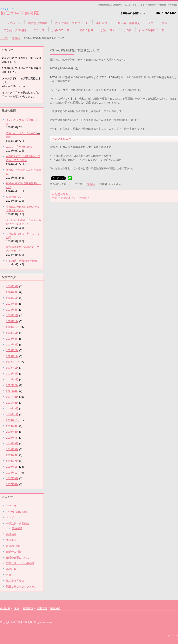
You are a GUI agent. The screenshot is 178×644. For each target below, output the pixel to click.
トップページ (12, 23)
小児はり (11, 569)
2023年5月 (12, 333)
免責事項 (11, 540)
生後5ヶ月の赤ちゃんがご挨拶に (72, 198)
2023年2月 (12, 350)
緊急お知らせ (61, 194)
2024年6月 (12, 292)
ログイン (173, 636)
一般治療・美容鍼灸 (128, 23)
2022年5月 (12, 368)
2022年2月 (12, 385)
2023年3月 (12, 345)
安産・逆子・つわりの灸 (116, 30)
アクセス (39, 30)
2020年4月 (12, 409)
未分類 (91, 184)
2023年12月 (13, 327)
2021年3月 (12, 397)
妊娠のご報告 (61, 30)
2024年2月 (12, 315)
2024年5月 (12, 298)
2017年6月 (12, 478)
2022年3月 (12, 380)
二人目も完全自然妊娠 (19, 147)
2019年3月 (12, 455)
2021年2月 (12, 403)
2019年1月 (12, 467)
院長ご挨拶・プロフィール (72, 23)
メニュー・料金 (157, 23)
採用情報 (42, 608)
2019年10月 (13, 420)
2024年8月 (12, 286)
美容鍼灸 (17, 528)
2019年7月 (12, 438)
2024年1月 (12, 321)
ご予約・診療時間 (15, 30)
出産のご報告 (85, 30)
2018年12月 (13, 473)
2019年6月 (12, 443)
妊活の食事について (152, 30)
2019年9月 (12, 426)
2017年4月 (12, 484)
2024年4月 (12, 304)
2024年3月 (12, 310)
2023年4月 (12, 339)
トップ (10, 518)
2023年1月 (12, 356)
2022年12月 (13, 362)
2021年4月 (12, 391)
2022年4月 (12, 374)
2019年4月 (12, 449)
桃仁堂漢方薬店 (38, 23)
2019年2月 (12, 461)
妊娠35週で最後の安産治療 (22, 261)
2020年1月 (12, 414)
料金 (9, 575)
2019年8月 (12, 432)
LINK (17, 608)
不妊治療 (102, 23)
